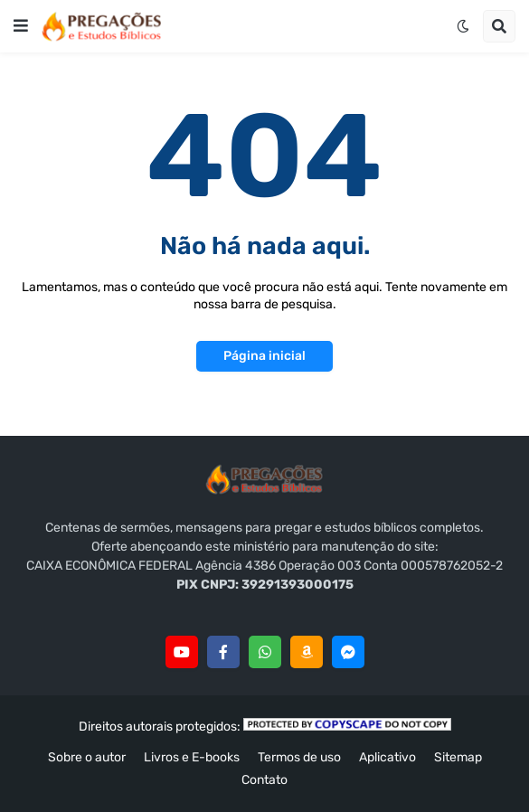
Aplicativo (387, 757)
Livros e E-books (192, 757)
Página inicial (264, 356)
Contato (264, 780)
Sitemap (458, 757)
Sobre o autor (87, 757)
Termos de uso (299, 757)
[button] (21, 26)
